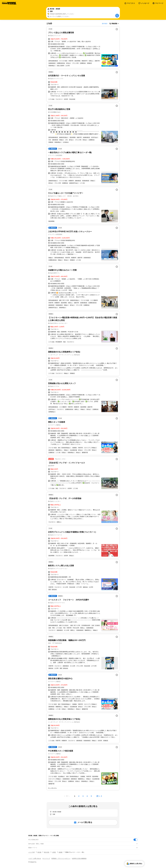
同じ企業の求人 (53, 788)
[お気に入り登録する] (117, 29)
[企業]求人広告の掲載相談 (79, 858)
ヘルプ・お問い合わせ (35, 858)
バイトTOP (32, 852)
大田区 (54, 852)
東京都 (39, 852)
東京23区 (47, 852)
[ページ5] (91, 796)
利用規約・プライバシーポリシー (61, 858)
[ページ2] (79, 796)
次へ (98, 796)
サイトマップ (46, 858)
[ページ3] (83, 796)
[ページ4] (87, 796)
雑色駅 (61, 852)
